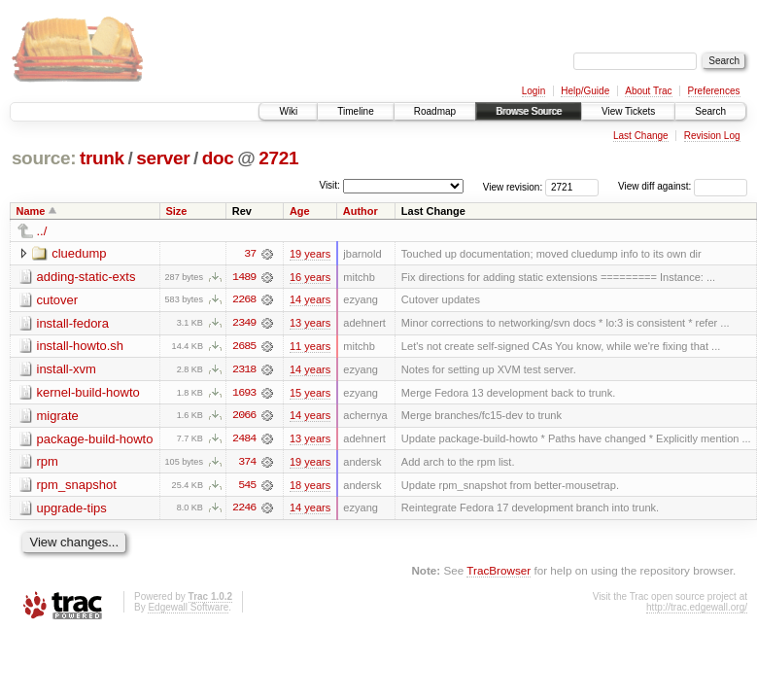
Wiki (288, 111)
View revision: (513, 186)
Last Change (641, 136)
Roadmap (435, 111)
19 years (310, 254)
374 (247, 464)
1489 (244, 277)
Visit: (329, 185)
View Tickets (628, 111)
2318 (244, 370)
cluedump (79, 253)
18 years (310, 487)
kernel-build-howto (88, 393)
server (163, 158)
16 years (310, 277)
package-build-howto (95, 440)
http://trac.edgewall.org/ (697, 609)
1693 (244, 394)
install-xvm (67, 370)
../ (42, 231)
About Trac (648, 91)
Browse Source (529, 111)
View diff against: (683, 186)
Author (361, 211)
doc (218, 158)
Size (176, 211)
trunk (102, 158)
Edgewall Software (188, 609)
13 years (310, 324)
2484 (244, 440)
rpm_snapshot (77, 487)
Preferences (714, 91)
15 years (310, 394)
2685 (244, 347)
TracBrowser (499, 573)
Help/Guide (585, 91)
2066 (244, 417)
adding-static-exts (86, 277)
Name (31, 211)
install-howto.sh (81, 347)
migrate (58, 417)
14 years (310, 300)
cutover (58, 300)
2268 (244, 300)
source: (44, 158)
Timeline (355, 111)
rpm (48, 463)
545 (247, 487)
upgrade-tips (72, 510)
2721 (278, 158)
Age (300, 211)
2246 (244, 510)
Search (710, 111)
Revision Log (712, 136)
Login (533, 91)
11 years (310, 347)
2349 (244, 324)
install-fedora (73, 323)
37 (250, 254)
